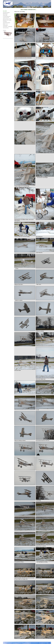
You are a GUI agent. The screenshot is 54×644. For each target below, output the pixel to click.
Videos (5, 30)
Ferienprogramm (7, 16)
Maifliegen (5, 14)
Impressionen (6, 18)
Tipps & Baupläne (35, 7)
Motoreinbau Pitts (7, 19)
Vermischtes (6, 28)
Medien (29, 7)
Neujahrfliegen (6, 13)
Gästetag (5, 15)
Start (16, 7)
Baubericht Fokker (7, 20)
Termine (24, 7)
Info (41, 7)
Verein (19, 7)
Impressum (41, 643)
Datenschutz (46, 643)
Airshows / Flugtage (8, 27)
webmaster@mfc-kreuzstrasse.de (31, 643)
